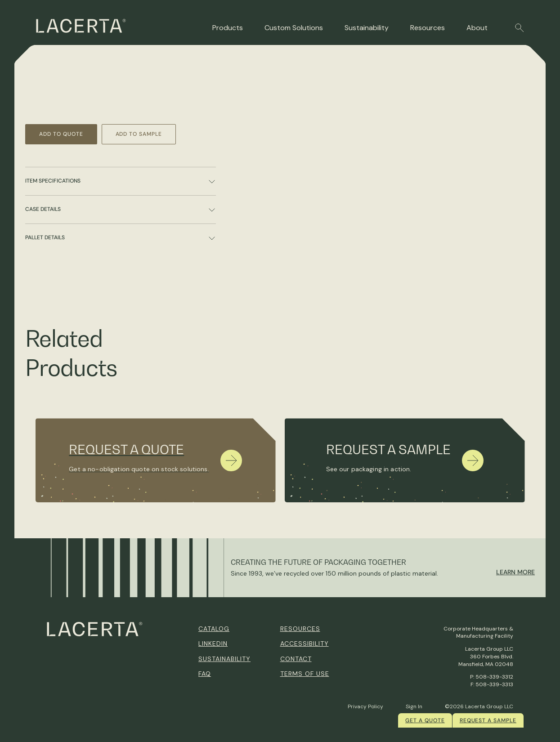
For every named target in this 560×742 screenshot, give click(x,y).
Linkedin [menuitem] (213, 644)
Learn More (515, 572)
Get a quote (425, 720)
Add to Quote (61, 134)
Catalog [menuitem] (214, 629)
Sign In (414, 706)
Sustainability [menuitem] (224, 659)
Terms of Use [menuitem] (305, 674)
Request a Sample (488, 720)
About (477, 28)
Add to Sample (139, 134)
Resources (428, 28)
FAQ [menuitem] (205, 674)
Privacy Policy (365, 706)
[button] (520, 28)
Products (228, 28)
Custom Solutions (294, 28)
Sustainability (367, 28)
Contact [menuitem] (296, 659)
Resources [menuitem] (300, 629)
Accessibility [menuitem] (305, 644)
